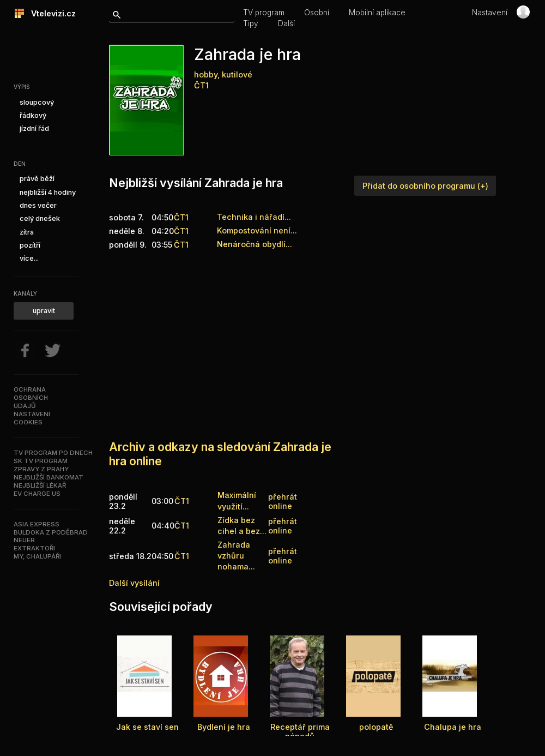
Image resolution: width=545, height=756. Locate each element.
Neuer (24, 540)
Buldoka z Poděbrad (51, 532)
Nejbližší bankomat (49, 477)
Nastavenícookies (32, 418)
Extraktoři (34, 548)
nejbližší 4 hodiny (48, 192)
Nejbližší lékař (40, 485)
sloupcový (37, 102)
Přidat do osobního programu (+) (425, 186)
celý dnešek (40, 218)
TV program (264, 13)
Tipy (251, 23)
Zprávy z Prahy (41, 469)
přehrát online (283, 501)
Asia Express (37, 524)
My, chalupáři (37, 556)
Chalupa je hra (453, 727)
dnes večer (38, 205)
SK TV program (41, 461)
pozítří (30, 245)
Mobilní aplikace (377, 13)
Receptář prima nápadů (300, 731)
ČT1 (201, 85)
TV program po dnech (53, 453)
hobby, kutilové (223, 74)
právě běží (37, 179)
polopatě (376, 727)
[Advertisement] (301, 340)
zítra (27, 232)
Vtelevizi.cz (50, 13)
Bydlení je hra (224, 727)
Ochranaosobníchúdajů (31, 398)
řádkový (33, 115)
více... (29, 258)
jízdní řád (34, 128)
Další (286, 23)
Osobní (317, 13)
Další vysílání (134, 583)
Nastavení (490, 13)
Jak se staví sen (147, 727)
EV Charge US (37, 494)
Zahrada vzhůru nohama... (236, 556)
